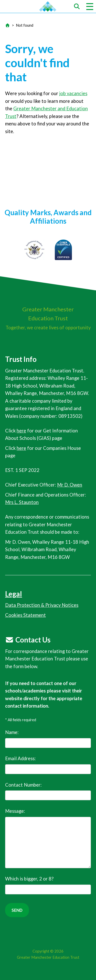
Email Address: (48, 765)
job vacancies (73, 93)
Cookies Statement (25, 615)
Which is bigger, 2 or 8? (48, 885)
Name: (48, 739)
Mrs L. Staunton (22, 502)
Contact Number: (48, 791)
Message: (48, 838)
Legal (14, 594)
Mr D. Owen (70, 485)
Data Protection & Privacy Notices (42, 605)
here (21, 431)
